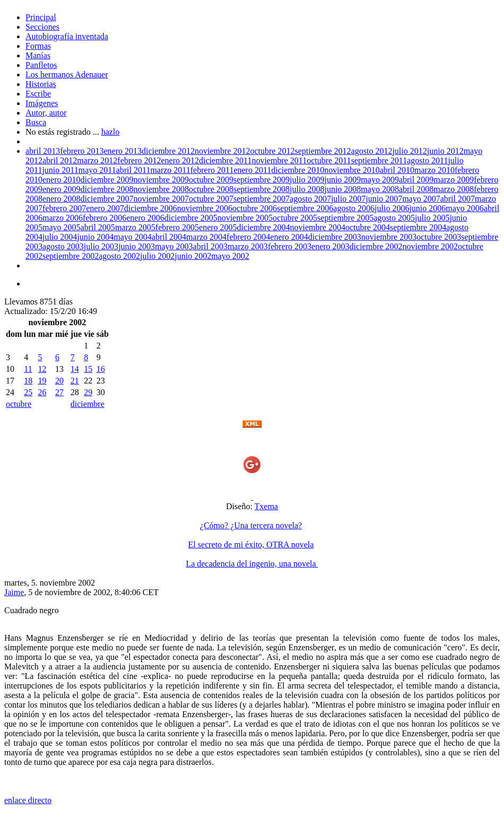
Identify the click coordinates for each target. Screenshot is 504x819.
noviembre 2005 (245, 218)
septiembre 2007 (262, 199)
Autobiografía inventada (67, 36)
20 (59, 381)
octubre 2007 (211, 199)
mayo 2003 (174, 246)
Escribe (38, 94)
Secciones (42, 27)
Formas (38, 46)
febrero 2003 (290, 246)
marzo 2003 (248, 246)
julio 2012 (409, 151)
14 (75, 369)
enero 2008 (62, 199)
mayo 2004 (133, 237)
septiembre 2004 (418, 227)
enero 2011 (252, 170)
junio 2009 (342, 180)
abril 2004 (169, 237)
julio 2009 (307, 180)
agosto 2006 (354, 208)
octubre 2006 (255, 208)
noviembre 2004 (318, 227)
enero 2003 (331, 246)
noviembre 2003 (389, 237)
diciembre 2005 (191, 218)
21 (75, 381)
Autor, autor (46, 113)
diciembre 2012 (168, 151)
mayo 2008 (380, 189)
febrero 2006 (105, 218)
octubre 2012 (272, 151)
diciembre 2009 (107, 180)
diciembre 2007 (107, 199)
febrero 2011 (212, 170)
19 (42, 381)
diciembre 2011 (225, 160)
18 (28, 381)
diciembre (88, 404)
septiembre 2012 (323, 151)
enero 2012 (180, 160)
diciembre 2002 (376, 246)
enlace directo (28, 800)
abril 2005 (98, 227)
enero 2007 (105, 208)
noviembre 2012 (222, 151)
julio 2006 (392, 208)
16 (101, 369)
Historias (41, 84)
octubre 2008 (211, 189)
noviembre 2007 (161, 199)
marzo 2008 (454, 189)
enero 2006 (145, 218)
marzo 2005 (135, 227)
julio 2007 (348, 199)
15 (88, 369)
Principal (41, 17)
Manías (38, 55)
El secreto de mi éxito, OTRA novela (251, 544)
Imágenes (42, 103)
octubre (19, 404)
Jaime (14, 592)
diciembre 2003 (335, 237)
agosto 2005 (394, 218)
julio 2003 (101, 246)
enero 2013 (123, 151)
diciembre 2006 (151, 208)
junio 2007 (384, 199)
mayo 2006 (465, 208)
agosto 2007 (310, 199)
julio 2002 (157, 256)
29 (88, 392)
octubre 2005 (295, 218)
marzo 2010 (435, 170)
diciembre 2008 (107, 189)
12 (42, 369)
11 (28, 369)
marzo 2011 (170, 170)
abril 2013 (43, 151)
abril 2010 (397, 170)
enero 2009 (62, 189)
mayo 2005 (62, 227)
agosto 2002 (119, 256)
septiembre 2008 (262, 189)
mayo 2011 (97, 170)
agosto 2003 (63, 246)
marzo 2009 (454, 180)
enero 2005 (218, 227)
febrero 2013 (82, 151)
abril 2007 (458, 199)
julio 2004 (60, 237)
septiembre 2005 (345, 218)
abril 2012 (60, 160)
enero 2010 (62, 180)
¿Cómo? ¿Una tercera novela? (251, 525)
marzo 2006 (63, 218)
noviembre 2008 (161, 189)
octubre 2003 (439, 237)
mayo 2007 (421, 199)
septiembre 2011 (379, 160)
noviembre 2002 (430, 246)
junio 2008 (342, 189)
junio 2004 (95, 237)
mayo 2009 (380, 180)
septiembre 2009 (262, 180)
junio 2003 (137, 246)
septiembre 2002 (71, 256)
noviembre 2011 (279, 160)
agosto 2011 (427, 160)
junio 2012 (445, 151)
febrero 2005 (177, 227)
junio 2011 (60, 170)
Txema (266, 506)
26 (42, 392)
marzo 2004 (206, 237)
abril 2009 (416, 180)
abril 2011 (133, 170)
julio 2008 (307, 189)
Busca (36, 122)
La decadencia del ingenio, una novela (252, 564)
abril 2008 (416, 189)
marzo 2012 (97, 160)
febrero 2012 (139, 160)
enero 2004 (289, 237)
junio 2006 (427, 208)
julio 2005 (432, 218)
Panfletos (41, 65)
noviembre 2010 (352, 170)
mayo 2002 (230, 256)
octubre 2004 (368, 227)
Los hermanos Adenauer (67, 75)
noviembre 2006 (205, 208)
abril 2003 (210, 246)
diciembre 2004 (264, 227)
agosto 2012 (372, 151)
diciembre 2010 (298, 170)
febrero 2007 (64, 208)
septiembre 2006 (305, 208)
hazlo (111, 132)
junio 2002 (193, 256)
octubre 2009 (211, 180)
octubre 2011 (329, 160)
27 (59, 392)
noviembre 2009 (161, 180)
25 (28, 392)
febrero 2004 (248, 237)
